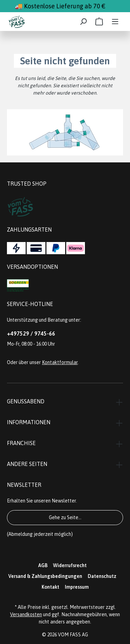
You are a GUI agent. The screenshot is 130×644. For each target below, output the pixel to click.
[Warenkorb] (99, 22)
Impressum (77, 587)
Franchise (21, 443)
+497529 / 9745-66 (31, 333)
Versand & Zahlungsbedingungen (45, 576)
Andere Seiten (27, 464)
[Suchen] (83, 22)
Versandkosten (26, 614)
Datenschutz (102, 576)
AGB (43, 565)
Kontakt (50, 587)
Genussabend (26, 401)
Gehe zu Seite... (65, 517)
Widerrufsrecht (70, 565)
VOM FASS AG (73, 635)
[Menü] (115, 22)
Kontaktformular (60, 362)
